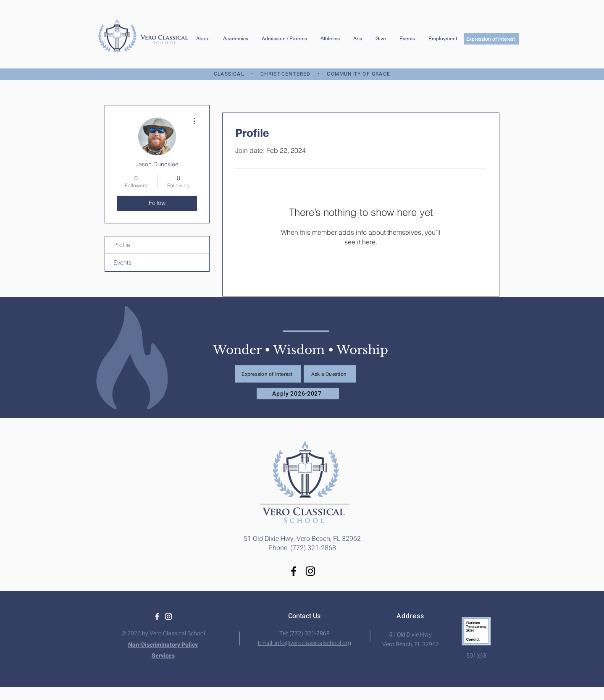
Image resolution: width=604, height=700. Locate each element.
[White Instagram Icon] (168, 616)
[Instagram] (310, 571)
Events (122, 262)
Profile (122, 245)
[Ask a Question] (330, 374)
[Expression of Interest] (491, 39)
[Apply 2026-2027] (298, 394)
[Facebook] (294, 571)
